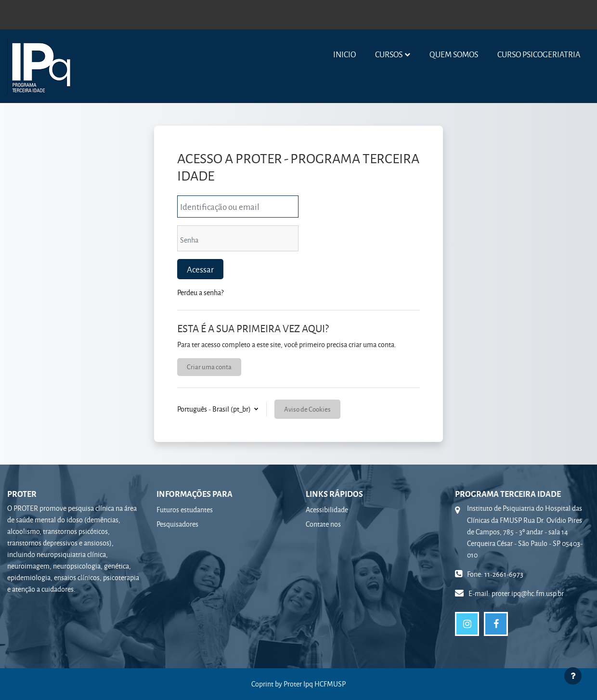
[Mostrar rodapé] (573, 676)
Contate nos (323, 524)
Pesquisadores (177, 524)
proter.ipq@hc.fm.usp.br (528, 593)
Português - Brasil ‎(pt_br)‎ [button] (215, 409)
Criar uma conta (209, 367)
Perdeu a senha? (200, 292)
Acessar (200, 269)
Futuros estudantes (185, 510)
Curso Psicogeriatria (539, 54)
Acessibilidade (327, 510)
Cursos (389, 54)
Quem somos (454, 54)
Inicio (344, 54)
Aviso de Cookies (307, 409)
